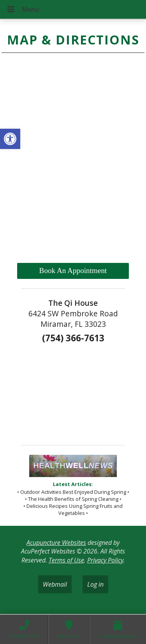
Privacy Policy (105, 560)
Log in (95, 584)
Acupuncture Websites (56, 543)
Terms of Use (66, 560)
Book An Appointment (73, 271)
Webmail (55, 584)
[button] (10, 139)
